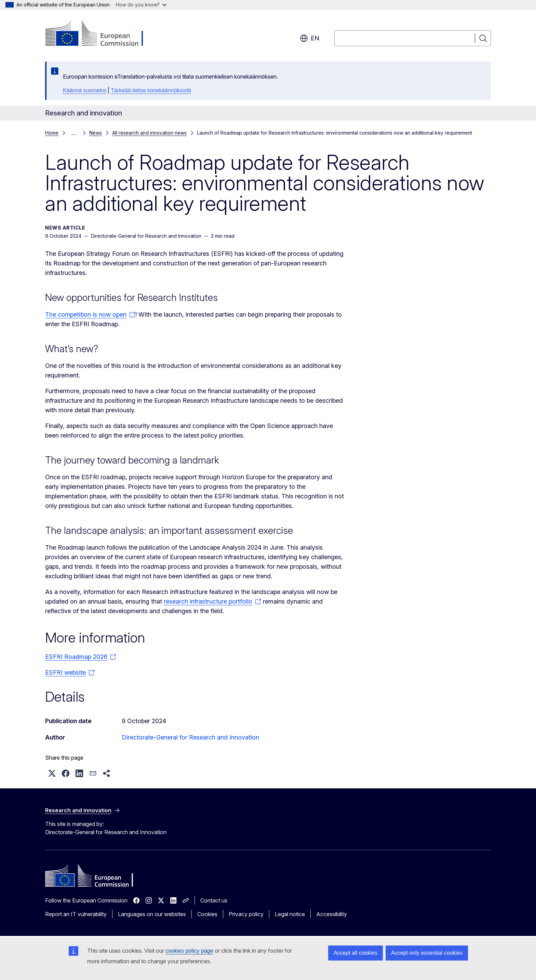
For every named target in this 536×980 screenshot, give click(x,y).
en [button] (310, 38)
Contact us (214, 900)
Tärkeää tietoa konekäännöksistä (151, 90)
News (96, 133)
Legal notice (290, 914)
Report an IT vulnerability (76, 914)
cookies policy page (189, 951)
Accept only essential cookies (427, 953)
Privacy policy (246, 914)
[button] (52, 773)
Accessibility (332, 914)
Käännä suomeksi (85, 90)
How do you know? (141, 5)
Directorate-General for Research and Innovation (190, 737)
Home (52, 133)
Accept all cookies (356, 953)
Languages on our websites (152, 914)
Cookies (207, 914)
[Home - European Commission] (100, 34)
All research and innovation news (149, 133)
